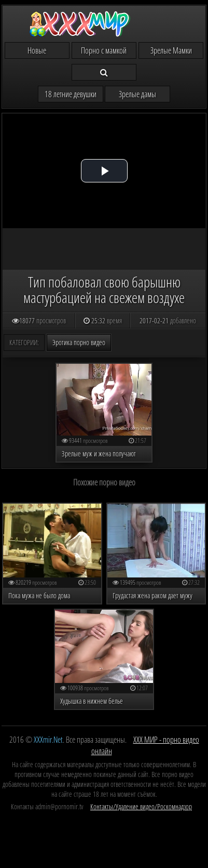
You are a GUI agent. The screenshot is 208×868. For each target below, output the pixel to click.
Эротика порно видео (79, 342)
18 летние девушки (71, 94)
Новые (37, 50)
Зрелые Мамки (171, 50)
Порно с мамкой (104, 50)
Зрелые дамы (137, 94)
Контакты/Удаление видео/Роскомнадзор (141, 806)
